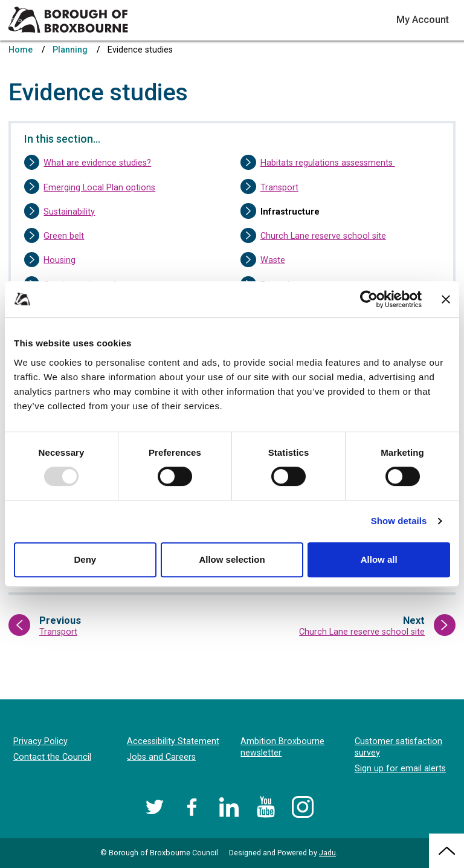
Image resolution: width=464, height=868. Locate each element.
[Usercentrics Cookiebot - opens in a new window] (369, 299)
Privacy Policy (40, 741)
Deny (85, 559)
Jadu (327, 853)
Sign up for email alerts (400, 769)
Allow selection (232, 559)
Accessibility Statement (173, 741)
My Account (423, 20)
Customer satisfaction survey (398, 747)
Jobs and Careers (161, 757)
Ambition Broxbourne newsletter (282, 747)
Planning (70, 50)
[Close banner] (446, 299)
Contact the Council (52, 757)
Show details (399, 521)
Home (21, 50)
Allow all (379, 559)
